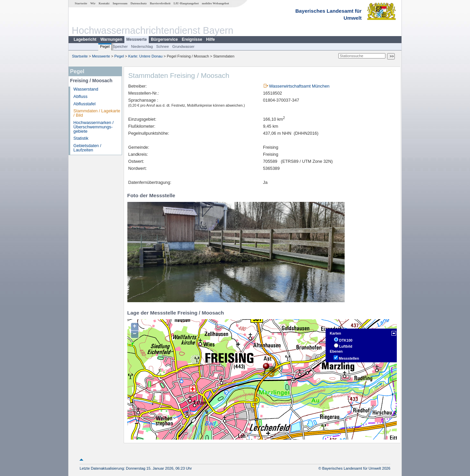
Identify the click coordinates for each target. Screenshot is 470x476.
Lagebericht (85, 39)
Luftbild (346, 346)
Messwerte (137, 39)
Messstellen (349, 358)
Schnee (162, 46)
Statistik (81, 138)
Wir (93, 3)
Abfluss (81, 96)
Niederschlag (142, 46)
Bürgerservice (164, 39)
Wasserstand (86, 89)
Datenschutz (139, 3)
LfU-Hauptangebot (186, 3)
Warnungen (111, 39)
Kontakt (104, 3)
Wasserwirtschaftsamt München (299, 86)
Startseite (81, 3)
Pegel (105, 46)
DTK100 (346, 340)
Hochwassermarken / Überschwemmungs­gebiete (94, 127)
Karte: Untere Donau (146, 56)
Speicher (120, 46)
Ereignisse (192, 39)
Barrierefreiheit (160, 3)
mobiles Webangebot (215, 3)
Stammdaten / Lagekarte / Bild (97, 113)
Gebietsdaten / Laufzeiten (87, 148)
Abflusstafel (85, 104)
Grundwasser (183, 46)
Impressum (120, 3)
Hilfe (211, 39)
